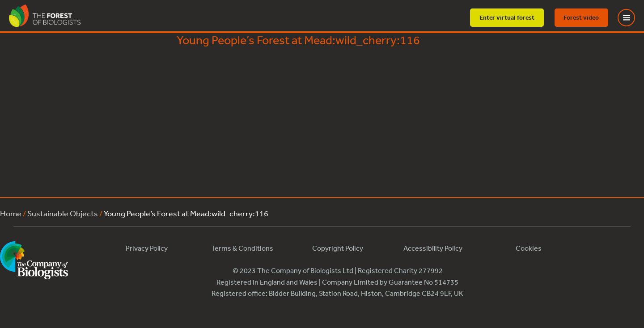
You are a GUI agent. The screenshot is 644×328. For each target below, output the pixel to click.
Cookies (529, 248)
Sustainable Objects (63, 213)
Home (11, 213)
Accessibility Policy (433, 248)
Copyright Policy (338, 248)
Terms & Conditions (242, 248)
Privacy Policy (147, 248)
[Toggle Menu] (632, 18)
